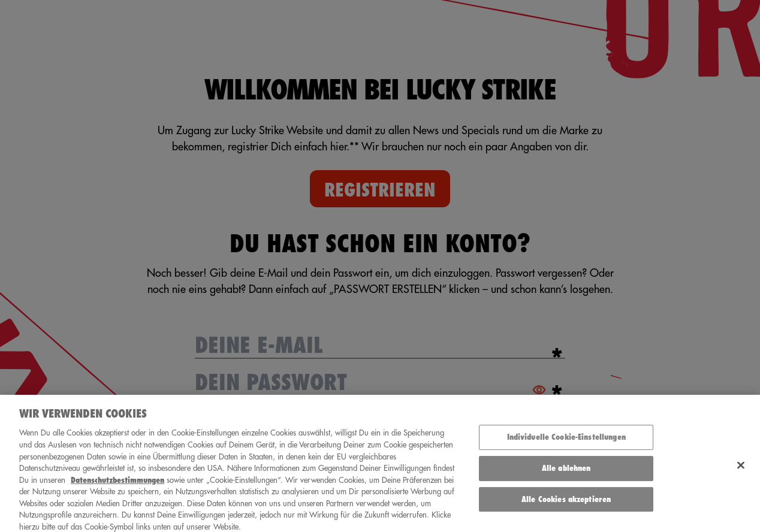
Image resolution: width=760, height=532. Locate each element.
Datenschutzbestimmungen (117, 484)
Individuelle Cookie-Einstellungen (566, 441)
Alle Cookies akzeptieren (566, 503)
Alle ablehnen (566, 472)
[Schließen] (741, 469)
